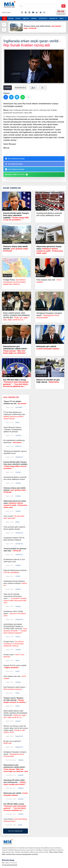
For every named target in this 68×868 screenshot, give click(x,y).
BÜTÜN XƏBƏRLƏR (16, 831)
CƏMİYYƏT (26, 18)
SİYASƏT (18, 18)
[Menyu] (4, 18)
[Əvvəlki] (4, 25)
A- (43, 88)
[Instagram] (29, 12)
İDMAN (61, 18)
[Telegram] (40, 12)
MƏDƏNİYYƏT (53, 18)
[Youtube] (33, 12)
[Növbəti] (4, 30)
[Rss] (44, 12)
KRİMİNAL (34, 18)
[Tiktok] (37, 12)
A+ (33, 88)
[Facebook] (22, 12)
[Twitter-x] (26, 12)
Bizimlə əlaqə (6, 12)
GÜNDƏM (11, 18)
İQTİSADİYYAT (43, 18)
